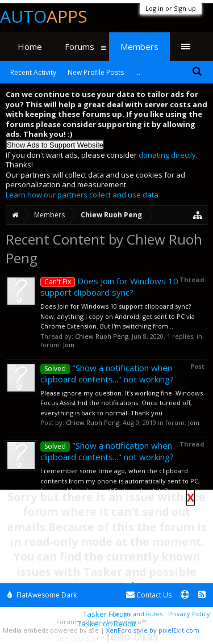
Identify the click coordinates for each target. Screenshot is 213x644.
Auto (43, 16)
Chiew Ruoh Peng (102, 336)
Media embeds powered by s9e (51, 630)
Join (69, 345)
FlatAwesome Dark (42, 595)
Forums (80, 47)
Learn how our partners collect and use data (82, 195)
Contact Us (149, 595)
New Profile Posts (96, 72)
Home (30, 47)
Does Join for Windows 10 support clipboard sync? (109, 287)
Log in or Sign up (171, 8)
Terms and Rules (137, 614)
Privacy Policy (189, 614)
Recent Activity (33, 72)
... (138, 72)
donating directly (167, 155)
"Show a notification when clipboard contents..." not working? (107, 373)
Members (139, 47)
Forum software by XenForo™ (101, 622)
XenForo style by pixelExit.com (153, 630)
